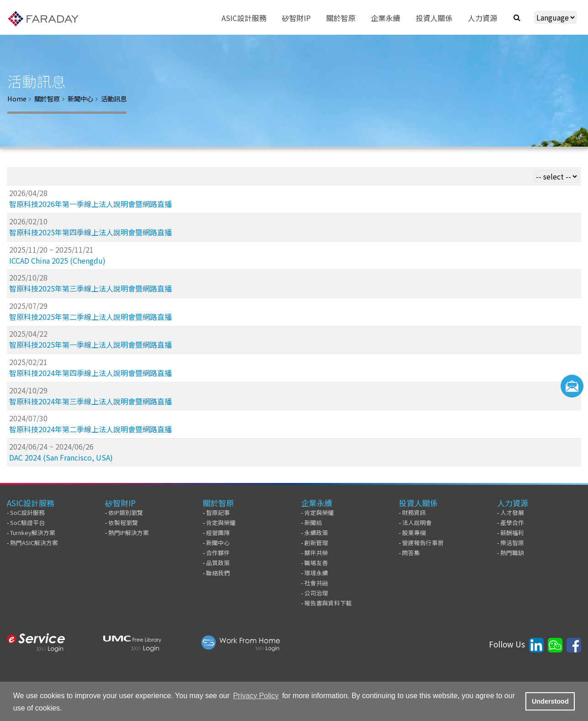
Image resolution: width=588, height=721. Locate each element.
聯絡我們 (218, 573)
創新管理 (316, 543)
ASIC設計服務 (31, 503)
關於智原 (47, 98)
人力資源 (513, 503)
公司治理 (316, 593)
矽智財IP (120, 503)
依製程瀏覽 (123, 522)
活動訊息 (114, 98)
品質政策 (218, 563)
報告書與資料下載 (328, 603)
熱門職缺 (512, 553)
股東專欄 (414, 533)
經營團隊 (218, 533)
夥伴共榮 (316, 553)
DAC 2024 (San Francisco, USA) (61, 457)
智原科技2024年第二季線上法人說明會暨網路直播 (90, 429)
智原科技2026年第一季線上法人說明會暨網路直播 (90, 204)
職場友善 (316, 563)
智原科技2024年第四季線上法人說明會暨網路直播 (90, 373)
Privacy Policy (256, 696)
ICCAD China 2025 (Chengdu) (57, 260)
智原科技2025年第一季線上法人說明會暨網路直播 (90, 345)
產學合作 (512, 522)
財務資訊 (414, 512)
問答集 (411, 553)
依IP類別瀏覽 (126, 512)
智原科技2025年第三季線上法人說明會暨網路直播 (90, 288)
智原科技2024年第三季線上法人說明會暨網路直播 (90, 401)
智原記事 (218, 512)
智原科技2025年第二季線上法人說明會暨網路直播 (90, 317)
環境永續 (316, 573)
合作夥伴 (218, 553)
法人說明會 (417, 522)
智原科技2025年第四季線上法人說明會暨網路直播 (90, 232)
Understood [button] (550, 701)
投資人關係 (418, 503)
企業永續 (317, 503)
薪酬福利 (512, 533)
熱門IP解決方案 (129, 533)
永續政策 (316, 533)
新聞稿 (313, 522)
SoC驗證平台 (27, 522)
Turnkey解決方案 (33, 533)
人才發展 (512, 512)
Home (17, 98)
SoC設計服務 (27, 512)
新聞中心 (80, 98)
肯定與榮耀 (221, 522)
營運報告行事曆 (423, 543)
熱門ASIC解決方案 (34, 543)
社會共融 (316, 583)
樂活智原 (512, 543)
